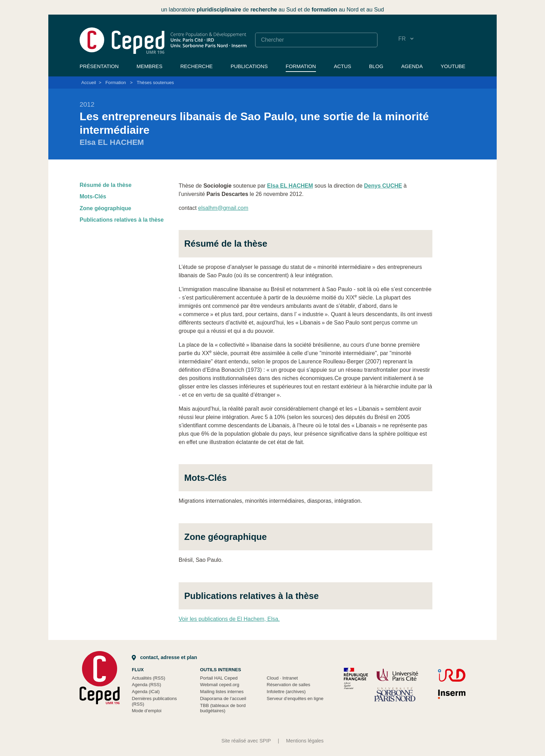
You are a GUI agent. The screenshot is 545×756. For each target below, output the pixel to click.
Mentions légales (305, 741)
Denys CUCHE (383, 186)
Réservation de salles (288, 685)
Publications (249, 66)
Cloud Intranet (282, 678)
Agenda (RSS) (147, 685)
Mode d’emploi (147, 711)
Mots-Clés (93, 196)
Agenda (412, 66)
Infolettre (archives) (286, 692)
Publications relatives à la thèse (122, 220)
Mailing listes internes (222, 692)
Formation (301, 66)
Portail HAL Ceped (219, 678)
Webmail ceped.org (220, 685)
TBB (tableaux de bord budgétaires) (223, 708)
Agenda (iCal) (146, 692)
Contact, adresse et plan (164, 657)
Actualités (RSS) (148, 678)
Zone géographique (105, 208)
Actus (342, 66)
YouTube (453, 66)
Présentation (99, 66)
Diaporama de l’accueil (223, 699)
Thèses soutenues (155, 83)
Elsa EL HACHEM (290, 186)
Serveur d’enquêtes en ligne (295, 699)
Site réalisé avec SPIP (246, 741)
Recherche (197, 66)
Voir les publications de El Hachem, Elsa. (229, 619)
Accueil (89, 83)
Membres (149, 66)
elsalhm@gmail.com (223, 208)
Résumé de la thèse (105, 185)
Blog (376, 66)
